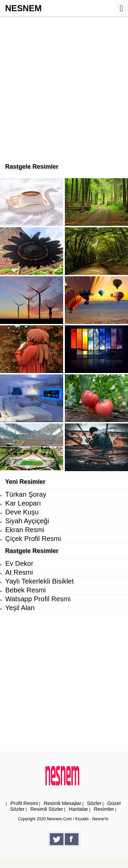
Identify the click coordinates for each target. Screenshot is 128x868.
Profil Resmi (24, 803)
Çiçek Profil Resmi (33, 539)
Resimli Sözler (47, 809)
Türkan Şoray (26, 494)
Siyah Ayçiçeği (27, 521)
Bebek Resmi (25, 590)
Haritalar (78, 809)
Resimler (104, 809)
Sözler (94, 803)
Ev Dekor (19, 563)
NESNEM (23, 8)
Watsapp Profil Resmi (38, 599)
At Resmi (19, 572)
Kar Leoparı (23, 503)
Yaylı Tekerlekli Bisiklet (39, 581)
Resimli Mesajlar (62, 803)
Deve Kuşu (22, 512)
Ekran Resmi (25, 530)
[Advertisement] (64, 84)
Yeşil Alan (20, 608)
